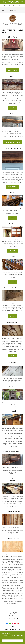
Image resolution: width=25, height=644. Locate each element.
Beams (12, 356)
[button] (3, 10)
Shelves (12, 282)
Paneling (12, 316)
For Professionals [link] (12, 617)
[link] (13, 19)
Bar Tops (12, 218)
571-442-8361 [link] (13, 10)
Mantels (12, 108)
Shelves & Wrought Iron (12, 142)
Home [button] (12, 611)
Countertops (12, 187)
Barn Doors (12, 251)
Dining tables (12, 70)
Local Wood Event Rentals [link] (12, 613)
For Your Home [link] (12, 615)
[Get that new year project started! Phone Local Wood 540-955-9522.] (12, 2)
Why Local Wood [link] (12, 619)
